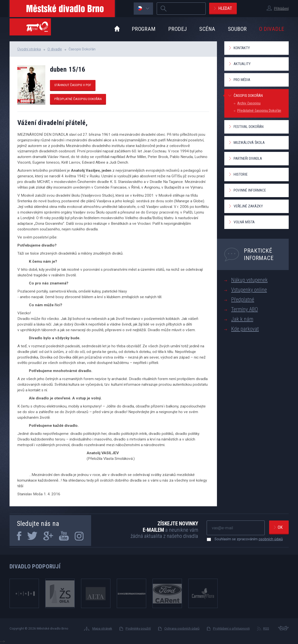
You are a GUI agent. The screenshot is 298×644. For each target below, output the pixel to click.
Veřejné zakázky (248, 206)
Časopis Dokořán (248, 96)
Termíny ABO (244, 309)
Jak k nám (242, 319)
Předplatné (243, 299)
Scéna (207, 29)
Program (144, 29)
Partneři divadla (248, 158)
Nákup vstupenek (249, 280)
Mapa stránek (102, 628)
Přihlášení (281, 9)
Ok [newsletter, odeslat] (280, 527)
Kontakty (242, 48)
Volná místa (244, 222)
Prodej (178, 29)
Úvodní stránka (29, 49)
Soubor (237, 29)
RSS (266, 628)
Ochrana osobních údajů (182, 628)
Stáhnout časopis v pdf (73, 85)
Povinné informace (250, 190)
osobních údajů (271, 539)
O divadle (272, 29)
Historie (241, 174)
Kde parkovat (245, 329)
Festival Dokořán (249, 127)
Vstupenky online (249, 290)
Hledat (225, 8)
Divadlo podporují (35, 566)
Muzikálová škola (249, 143)
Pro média (242, 80)
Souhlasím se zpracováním (246, 539)
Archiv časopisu (249, 103)
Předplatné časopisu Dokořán (78, 99)
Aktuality (242, 64)
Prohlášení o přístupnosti (231, 628)
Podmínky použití (138, 628)
